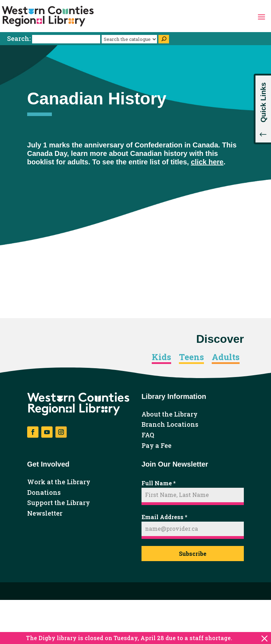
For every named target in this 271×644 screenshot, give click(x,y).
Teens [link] (191, 357)
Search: (54, 38)
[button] (261, 16)
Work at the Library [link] (59, 482)
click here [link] (207, 162)
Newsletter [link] (45, 514)
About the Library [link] (170, 414)
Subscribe (193, 554)
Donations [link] (44, 493)
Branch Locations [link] (170, 425)
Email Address (164, 517)
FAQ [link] (148, 435)
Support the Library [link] (59, 503)
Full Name (159, 483)
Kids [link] (161, 357)
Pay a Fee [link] (156, 446)
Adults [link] (226, 357)
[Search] (164, 39)
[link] (48, 16)
